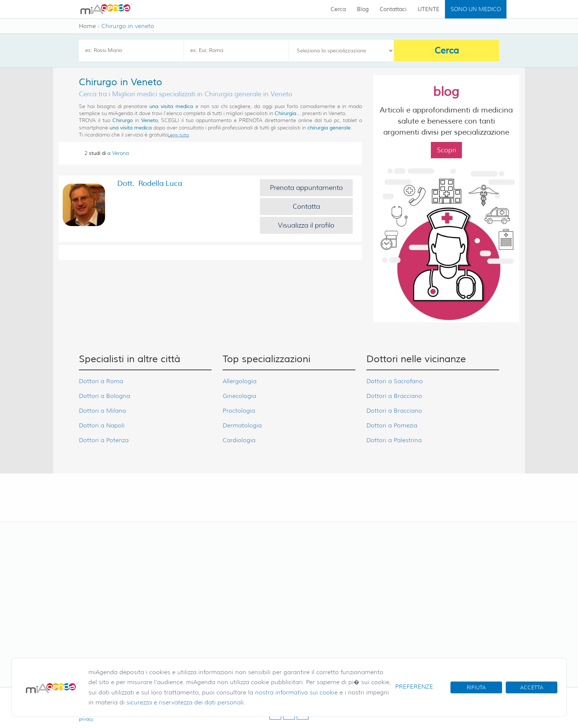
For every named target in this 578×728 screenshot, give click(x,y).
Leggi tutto (178, 135)
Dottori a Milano (102, 411)
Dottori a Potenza (104, 440)
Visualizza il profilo (306, 225)
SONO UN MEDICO (476, 9)
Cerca (338, 9)
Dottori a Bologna (105, 396)
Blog (363, 9)
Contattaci (393, 9)
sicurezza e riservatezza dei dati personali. (186, 702)
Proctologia (239, 411)
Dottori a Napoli (102, 425)
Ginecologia (239, 396)
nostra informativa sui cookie (296, 692)
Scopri (446, 150)
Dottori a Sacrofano (395, 381)
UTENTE (429, 9)
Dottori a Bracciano (394, 396)
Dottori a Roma (101, 381)
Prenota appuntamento (306, 188)
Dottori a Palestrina (394, 440)
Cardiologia (239, 440)
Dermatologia (242, 425)
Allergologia (240, 381)
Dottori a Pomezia (392, 425)
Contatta (306, 207)
